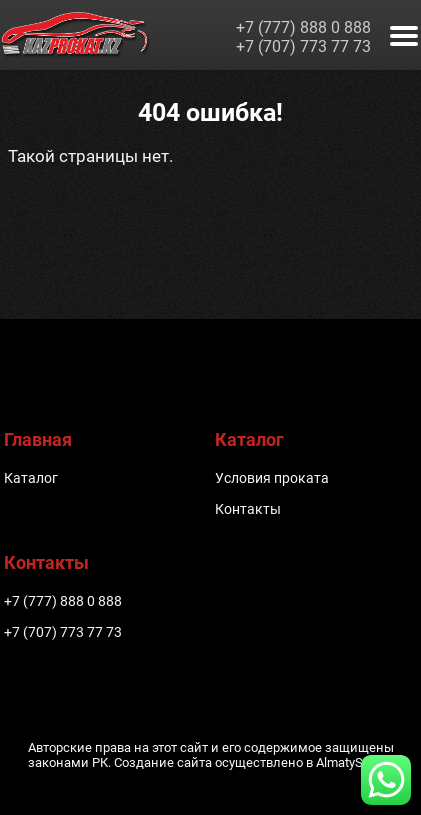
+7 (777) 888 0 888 (303, 27)
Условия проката (272, 478)
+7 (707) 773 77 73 (303, 46)
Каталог (31, 478)
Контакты (248, 509)
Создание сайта (163, 762)
